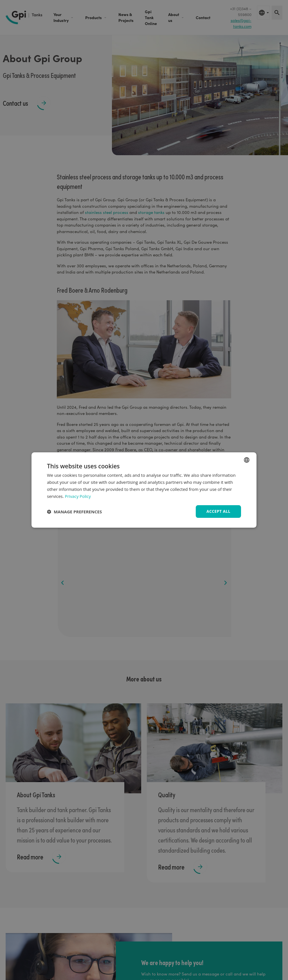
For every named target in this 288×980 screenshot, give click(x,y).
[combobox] (247, 460)
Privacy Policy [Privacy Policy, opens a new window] (78, 496)
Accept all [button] (218, 511)
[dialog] (144, 490)
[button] (74, 512)
